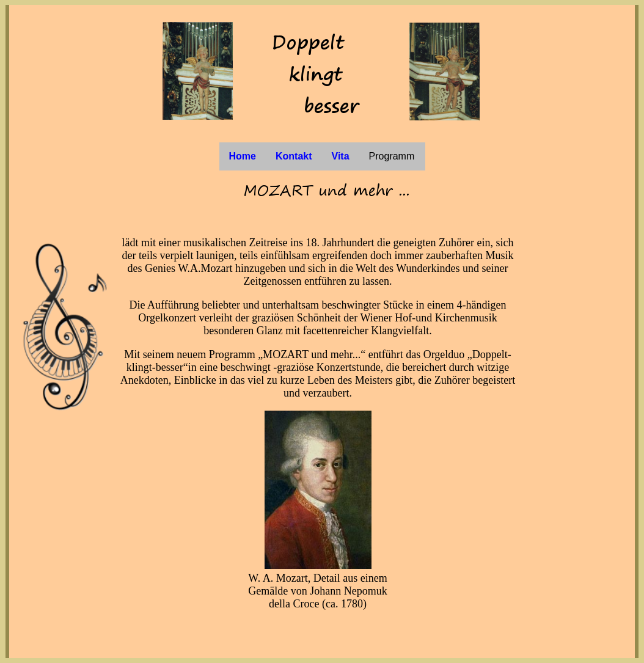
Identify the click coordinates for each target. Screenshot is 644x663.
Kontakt (294, 156)
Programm (392, 156)
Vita (341, 156)
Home (243, 156)
